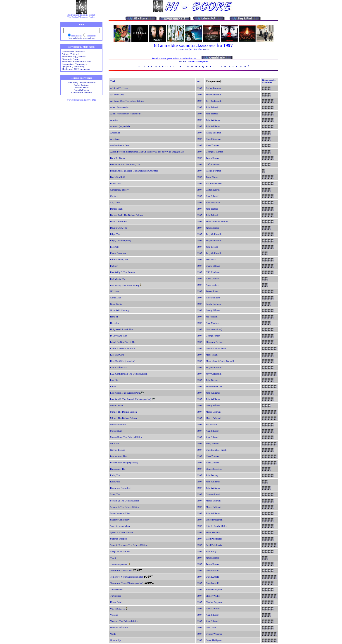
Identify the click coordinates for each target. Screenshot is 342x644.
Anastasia (115, 139)
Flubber (114, 266)
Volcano (114, 615)
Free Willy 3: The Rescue (122, 272)
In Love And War (119, 336)
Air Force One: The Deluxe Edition (127, 101)
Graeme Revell (213, 494)
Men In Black (117, 406)
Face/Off (114, 247)
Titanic (114, 558)
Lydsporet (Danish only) (74, 67)
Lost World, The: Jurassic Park (125, 393)
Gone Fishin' (116, 304)
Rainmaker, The (118, 469)
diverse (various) (214, 329)
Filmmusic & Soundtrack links (77, 62)
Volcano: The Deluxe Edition (124, 621)
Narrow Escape (118, 450)
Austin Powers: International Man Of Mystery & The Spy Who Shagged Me (147, 152)
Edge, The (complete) (121, 241)
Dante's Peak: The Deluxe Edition (126, 215)
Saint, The (115, 494)
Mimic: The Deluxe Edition (123, 412)
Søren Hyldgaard (214, 640)
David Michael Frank (216, 348)
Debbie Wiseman (214, 634)
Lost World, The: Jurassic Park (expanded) (131, 399)
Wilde (113, 634)
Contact (114, 196)
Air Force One (117, 95)
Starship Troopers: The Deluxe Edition (129, 545)
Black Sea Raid (118, 177)
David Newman (213, 139)
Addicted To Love (119, 88)
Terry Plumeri (213, 177)
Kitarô (209, 526)
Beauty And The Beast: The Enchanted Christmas (134, 171)
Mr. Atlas (115, 444)
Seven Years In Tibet (120, 513)
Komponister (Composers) (75, 64)
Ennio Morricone (214, 386)
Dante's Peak (116, 209)
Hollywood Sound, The (121, 329)
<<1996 (180, 50)
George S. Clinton (215, 152)
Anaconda (115, 133)
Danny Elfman (213, 266)
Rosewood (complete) (121, 488)
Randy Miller (220, 526)
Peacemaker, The (118, 456)
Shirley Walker (213, 596)
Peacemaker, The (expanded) (124, 463)
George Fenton (213, 336)
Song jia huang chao (120, 526)
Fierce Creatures (118, 253)
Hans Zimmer (213, 145)
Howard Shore (81, 88)
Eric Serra (211, 260)
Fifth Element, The (119, 260)
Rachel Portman (81, 85)
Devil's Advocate (118, 222)
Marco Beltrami (214, 412)
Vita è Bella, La (118, 609)
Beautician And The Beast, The (125, 164)
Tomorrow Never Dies (121, 570)
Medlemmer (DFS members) (76, 69)
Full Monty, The (118, 279)
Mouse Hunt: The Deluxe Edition (126, 437)
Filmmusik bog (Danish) (74, 57)
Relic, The (115, 475)
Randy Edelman (214, 133)
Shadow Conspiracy (120, 520)
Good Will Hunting (119, 310)
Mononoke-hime (118, 425)
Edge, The (115, 234)
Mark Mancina (213, 532)
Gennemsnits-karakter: (269, 81)
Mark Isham (212, 355)
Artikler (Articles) (70, 54)
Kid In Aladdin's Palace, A (123, 348)
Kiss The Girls (117, 355)
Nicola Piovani (213, 609)
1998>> (207, 50)
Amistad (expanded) (120, 126)
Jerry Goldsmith (88, 83)
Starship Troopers (119, 539)
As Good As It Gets (120, 145)
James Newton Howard (217, 222)
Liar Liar (114, 380)
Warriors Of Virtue (119, 628)
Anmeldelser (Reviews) (73, 52)
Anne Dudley (212, 279)
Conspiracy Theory (119, 190)
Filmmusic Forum (70, 59)
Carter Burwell (213, 190)
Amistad (114, 120)
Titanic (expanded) (119, 565)
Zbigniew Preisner (215, 342)
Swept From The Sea (120, 551)
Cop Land (115, 202)
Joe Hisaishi (212, 317)
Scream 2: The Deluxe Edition (125, 501)
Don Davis (211, 628)
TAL (140, 67)
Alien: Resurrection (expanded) (125, 114)
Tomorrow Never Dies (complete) (127, 577)
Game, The (115, 298)
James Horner (213, 158)
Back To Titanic (118, 158)
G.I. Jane (114, 291)
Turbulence (116, 596)
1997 (199, 88)
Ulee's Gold (116, 602)
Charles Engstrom (215, 602)
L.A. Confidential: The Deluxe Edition (129, 374)
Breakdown (116, 183)
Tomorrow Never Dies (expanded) (127, 583)
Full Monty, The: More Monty (125, 285)
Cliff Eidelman (213, 164)
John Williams (213, 120)
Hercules (114, 323)
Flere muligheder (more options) (81, 38)
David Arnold (212, 570)
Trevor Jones (212, 291)
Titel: (113, 81)
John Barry (73, 83)
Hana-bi (114, 317)
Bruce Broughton (214, 520)
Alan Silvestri (213, 196)
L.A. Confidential (119, 367)
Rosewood (115, 482)
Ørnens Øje (116, 640)
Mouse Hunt (116, 431)
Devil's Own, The (119, 228)
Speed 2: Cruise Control (122, 532)
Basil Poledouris (214, 183)
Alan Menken (212, 323)
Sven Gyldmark (81, 90)
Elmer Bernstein (214, 469)
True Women (116, 590)
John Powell (212, 247)
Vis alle (182, 62)
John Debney (212, 380)
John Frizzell (212, 107)
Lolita (113, 386)
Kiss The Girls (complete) (123, 361)
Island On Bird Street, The (123, 342)
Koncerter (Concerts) (81, 93)
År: (199, 81)
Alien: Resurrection (120, 107)
